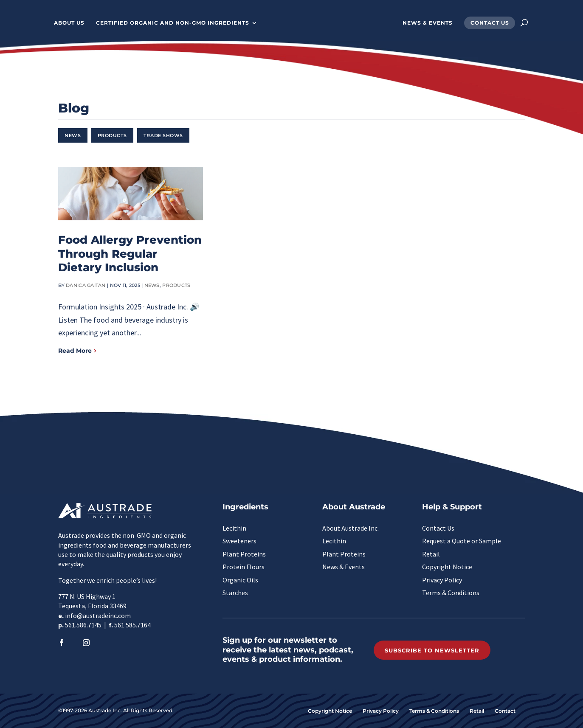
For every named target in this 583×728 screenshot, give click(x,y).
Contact (505, 711)
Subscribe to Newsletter (432, 650)
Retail (431, 554)
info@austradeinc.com (98, 616)
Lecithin (234, 528)
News (73, 135)
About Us (64, 23)
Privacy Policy (442, 580)
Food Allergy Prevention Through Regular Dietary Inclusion (130, 254)
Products (112, 135)
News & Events (433, 23)
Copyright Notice (447, 567)
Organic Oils (240, 580)
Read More (75, 351)
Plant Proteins (244, 554)
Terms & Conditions (451, 593)
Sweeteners (239, 541)
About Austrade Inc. (351, 528)
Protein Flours (244, 567)
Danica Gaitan (86, 285)
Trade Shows (163, 135)
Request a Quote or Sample (462, 541)
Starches (235, 593)
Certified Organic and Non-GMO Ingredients (167, 23)
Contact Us (495, 23)
